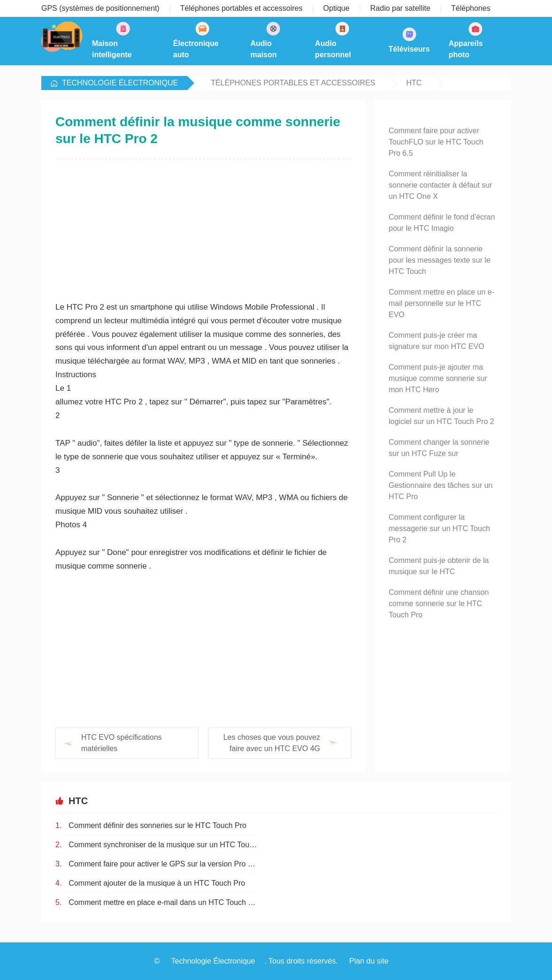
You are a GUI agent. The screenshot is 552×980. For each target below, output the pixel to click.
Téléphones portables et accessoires (293, 83)
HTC (414, 83)
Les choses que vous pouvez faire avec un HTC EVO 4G (272, 743)
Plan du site (369, 961)
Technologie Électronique (120, 83)
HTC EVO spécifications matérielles (122, 743)
